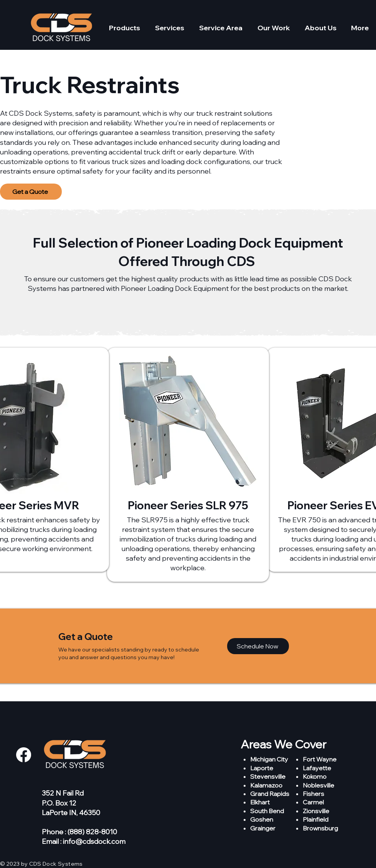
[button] (124, 28)
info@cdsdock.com (94, 841)
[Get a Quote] (31, 192)
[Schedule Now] (258, 646)
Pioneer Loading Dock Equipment (240, 243)
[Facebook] (24, 755)
